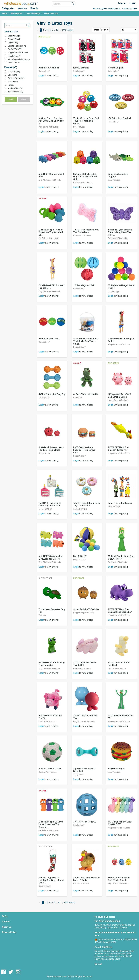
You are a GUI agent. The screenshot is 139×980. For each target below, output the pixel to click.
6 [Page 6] (52, 30)
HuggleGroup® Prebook (18, 53)
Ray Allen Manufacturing (107, 921)
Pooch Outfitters (103, 947)
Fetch (11, 99)
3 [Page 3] (45, 30)
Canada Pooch (14, 39)
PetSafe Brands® (81, 883)
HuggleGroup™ (14, 56)
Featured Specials (105, 917)
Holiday (11, 85)
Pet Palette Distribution (48, 127)
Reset (24, 99)
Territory (42, 615)
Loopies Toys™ (14, 63)
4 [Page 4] (48, 30)
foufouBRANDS (15, 49)
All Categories (16, 13)
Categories (8, 8)
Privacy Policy (9, 932)
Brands (34, 8)
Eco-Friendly (13, 82)
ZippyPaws (78, 775)
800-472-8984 (130, 9)
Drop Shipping (14, 71)
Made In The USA (15, 88)
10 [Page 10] (57, 30)
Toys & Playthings (33, 13)
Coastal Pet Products (17, 46)
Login (133, 3)
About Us (7, 927)
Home (4, 13)
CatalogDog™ (14, 42)
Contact (6, 922)
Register (122, 3)
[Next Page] (60, 30)
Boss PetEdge (14, 36)
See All (98, 964)
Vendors (22, 8)
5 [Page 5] (50, 30)
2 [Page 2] (43, 30)
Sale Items (12, 75)
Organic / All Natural (16, 78)
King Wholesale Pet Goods (19, 59)
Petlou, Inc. (78, 398)
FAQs (5, 916)
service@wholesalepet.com (107, 9)
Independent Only (15, 92)
